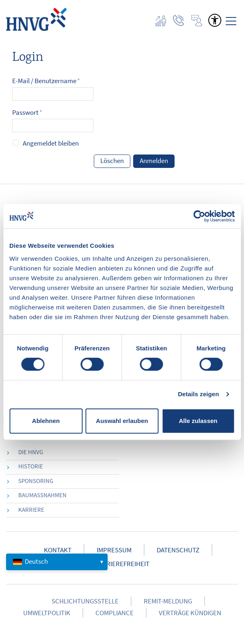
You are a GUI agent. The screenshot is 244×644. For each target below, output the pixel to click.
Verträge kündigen (190, 613)
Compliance (114, 613)
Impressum (114, 550)
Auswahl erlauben (122, 421)
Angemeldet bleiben (51, 143)
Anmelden (154, 161)
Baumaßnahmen (42, 495)
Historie (31, 466)
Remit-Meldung (168, 601)
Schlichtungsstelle (85, 601)
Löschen (112, 161)
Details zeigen (198, 394)
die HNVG (31, 452)
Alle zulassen (198, 421)
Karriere (31, 510)
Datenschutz (178, 550)
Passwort (27, 113)
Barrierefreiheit (122, 564)
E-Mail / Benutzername (46, 81)
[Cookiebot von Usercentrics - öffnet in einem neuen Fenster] (199, 216)
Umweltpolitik (47, 613)
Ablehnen (46, 421)
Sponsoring (36, 481)
